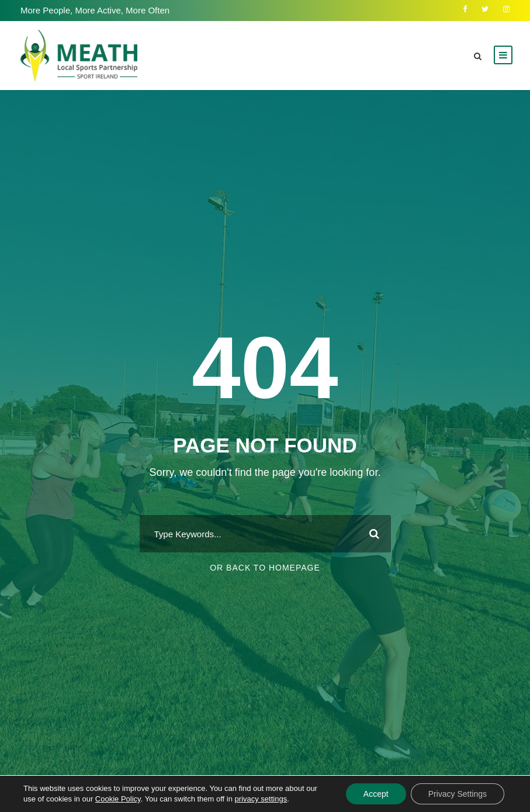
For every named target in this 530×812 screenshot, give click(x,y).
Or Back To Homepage (265, 568)
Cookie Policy (118, 799)
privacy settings (261, 799)
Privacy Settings (458, 794)
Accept (376, 794)
